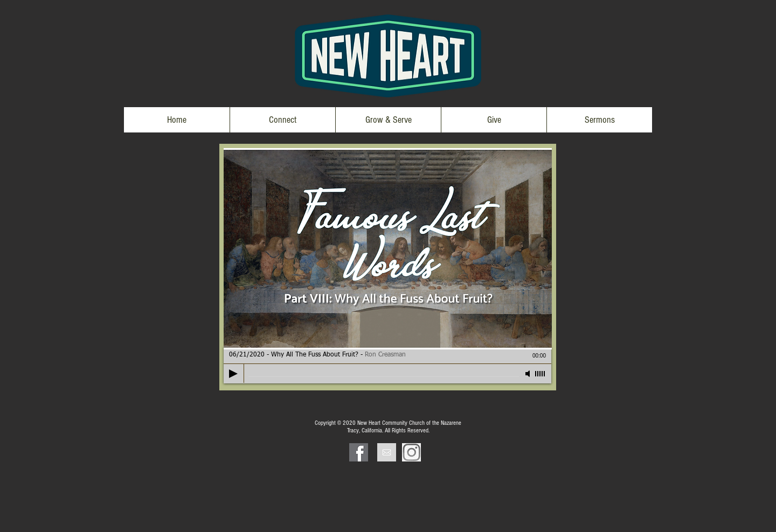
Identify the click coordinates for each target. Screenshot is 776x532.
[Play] (233, 374)
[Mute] (529, 374)
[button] (282, 120)
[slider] (541, 374)
